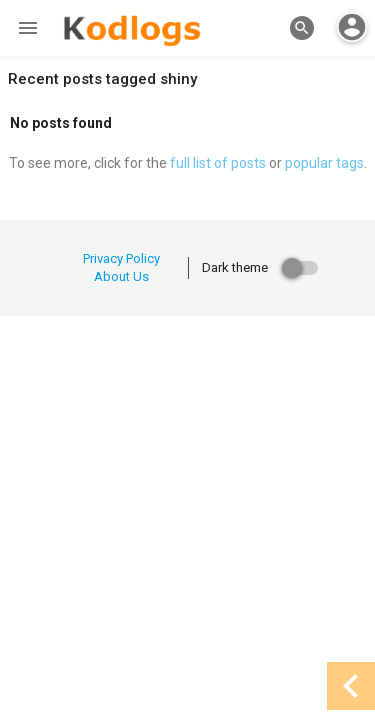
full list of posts (218, 163)
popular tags (324, 163)
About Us (121, 276)
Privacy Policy (121, 258)
